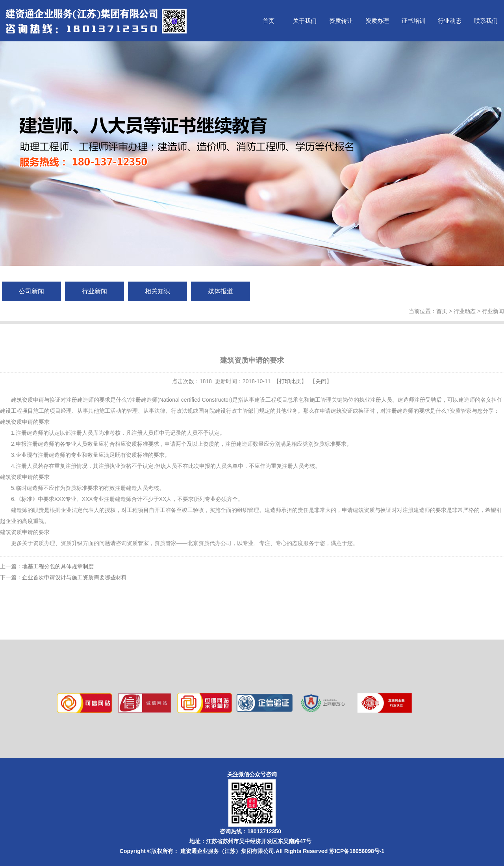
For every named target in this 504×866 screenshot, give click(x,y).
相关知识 (157, 291)
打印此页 (290, 381)
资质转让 (341, 21)
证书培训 (413, 21)
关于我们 (305, 21)
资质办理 (377, 21)
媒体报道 (220, 291)
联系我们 (486, 21)
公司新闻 (31, 291)
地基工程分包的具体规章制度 (58, 566)
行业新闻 (94, 291)
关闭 (321, 381)
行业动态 (450, 21)
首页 (269, 21)
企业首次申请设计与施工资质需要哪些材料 (74, 577)
